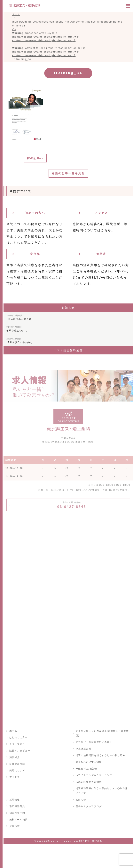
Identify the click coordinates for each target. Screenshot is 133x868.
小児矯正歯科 (83, 749)
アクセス (101, 213)
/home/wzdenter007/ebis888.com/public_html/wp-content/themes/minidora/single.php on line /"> (67, 39)
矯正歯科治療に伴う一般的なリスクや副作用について (102, 791)
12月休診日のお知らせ (20, 341)
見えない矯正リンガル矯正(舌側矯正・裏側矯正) (102, 733)
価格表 (101, 254)
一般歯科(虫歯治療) (87, 769)
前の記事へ (35, 158)
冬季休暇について (17, 329)
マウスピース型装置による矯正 (94, 742)
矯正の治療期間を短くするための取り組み (101, 755)
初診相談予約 (17, 813)
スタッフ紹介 (17, 744)
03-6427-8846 (72, 505)
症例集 (35, 254)
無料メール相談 (19, 820)
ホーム (13, 731)
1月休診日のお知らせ (19, 317)
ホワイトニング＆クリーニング (94, 775)
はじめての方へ (19, 737)
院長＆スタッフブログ (89, 806)
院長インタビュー (20, 751)
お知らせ (81, 800)
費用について (17, 771)
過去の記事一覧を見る (68, 173)
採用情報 (15, 800)
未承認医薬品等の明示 (89, 782)
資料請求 (15, 826)
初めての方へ (35, 213)
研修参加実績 (17, 764)
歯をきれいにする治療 (89, 762)
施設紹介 (15, 757)
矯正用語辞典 (17, 806)
